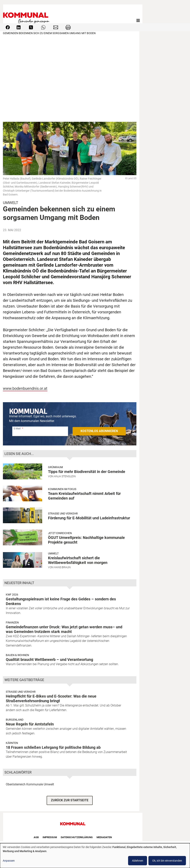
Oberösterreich (16, 784)
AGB (36, 837)
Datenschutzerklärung (77, 837)
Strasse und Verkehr (63, 514)
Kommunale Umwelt (40, 784)
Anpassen (9, 861)
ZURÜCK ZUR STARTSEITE (70, 800)
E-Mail (17, 428)
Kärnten (12, 743)
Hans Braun (62, 567)
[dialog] (95, 856)
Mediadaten (104, 837)
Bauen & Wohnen (17, 655)
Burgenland (15, 720)
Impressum (50, 837)
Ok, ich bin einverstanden (167, 861)
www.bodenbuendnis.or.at (25, 388)
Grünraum (55, 467)
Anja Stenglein (65, 476)
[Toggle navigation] (138, 21)
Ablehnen (138, 861)
